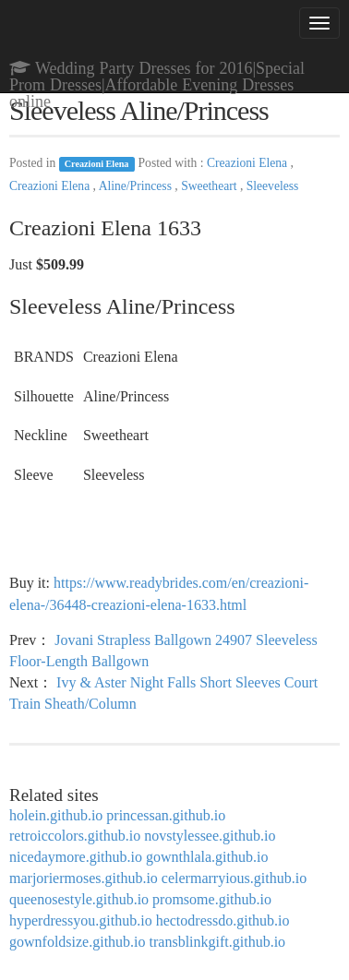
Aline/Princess (137, 186)
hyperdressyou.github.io (81, 920)
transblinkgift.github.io (218, 942)
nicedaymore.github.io (76, 857)
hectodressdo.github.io (223, 920)
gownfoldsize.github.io (78, 942)
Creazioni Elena (97, 164)
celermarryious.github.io (234, 878)
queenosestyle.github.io (79, 899)
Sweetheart (211, 186)
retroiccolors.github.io (75, 836)
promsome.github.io (212, 899)
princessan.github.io (166, 815)
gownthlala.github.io (207, 857)
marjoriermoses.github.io (84, 878)
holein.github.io (56, 815)
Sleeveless (273, 186)
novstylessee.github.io (210, 836)
